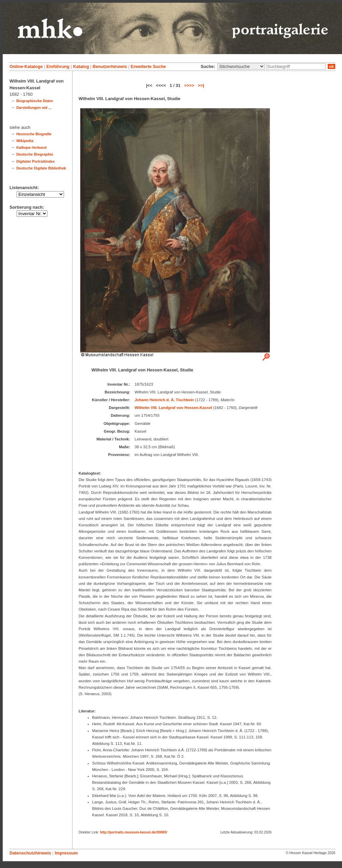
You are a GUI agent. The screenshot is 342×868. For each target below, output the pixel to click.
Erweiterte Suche (148, 66)
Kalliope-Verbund (31, 147)
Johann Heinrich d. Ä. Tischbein (164, 400)
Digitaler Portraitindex (36, 161)
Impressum (66, 853)
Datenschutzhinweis (30, 853)
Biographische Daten (35, 101)
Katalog (81, 66)
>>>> (189, 85)
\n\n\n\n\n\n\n (241, 66)
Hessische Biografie (34, 134)
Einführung (58, 66)
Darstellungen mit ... (34, 108)
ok (332, 66)
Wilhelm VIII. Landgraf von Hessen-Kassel (174, 408)
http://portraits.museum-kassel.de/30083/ (134, 832)
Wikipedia (25, 141)
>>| (201, 85)
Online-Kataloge (26, 66)
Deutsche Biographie (35, 154)
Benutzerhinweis (110, 66)
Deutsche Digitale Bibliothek (41, 168)
